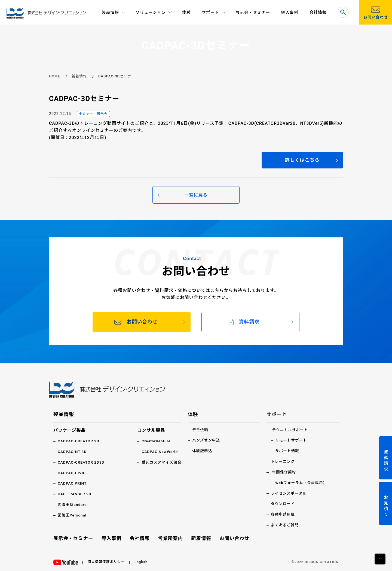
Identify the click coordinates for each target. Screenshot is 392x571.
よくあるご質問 (285, 525)
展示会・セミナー (253, 13)
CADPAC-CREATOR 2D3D (82, 463)
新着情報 (79, 76)
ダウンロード (283, 504)
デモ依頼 (200, 430)
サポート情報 (287, 451)
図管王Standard (73, 504)
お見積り (386, 506)
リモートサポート (292, 441)
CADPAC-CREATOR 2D (79, 442)
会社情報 (318, 13)
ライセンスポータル (289, 493)
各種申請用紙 (283, 514)
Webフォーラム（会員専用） (302, 483)
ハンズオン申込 (206, 441)
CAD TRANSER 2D (75, 494)
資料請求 (386, 461)
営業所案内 (171, 538)
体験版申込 (202, 451)
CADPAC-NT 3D (73, 452)
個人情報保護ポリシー (107, 561)
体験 (186, 13)
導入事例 (290, 13)
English (142, 561)
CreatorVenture (156, 442)
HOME (55, 76)
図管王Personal (72, 515)
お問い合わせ (234, 538)
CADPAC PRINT (73, 484)
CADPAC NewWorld (159, 452)
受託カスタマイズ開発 (161, 463)
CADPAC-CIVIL (72, 473)
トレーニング (283, 462)
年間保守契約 (284, 472)
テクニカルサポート (290, 430)
